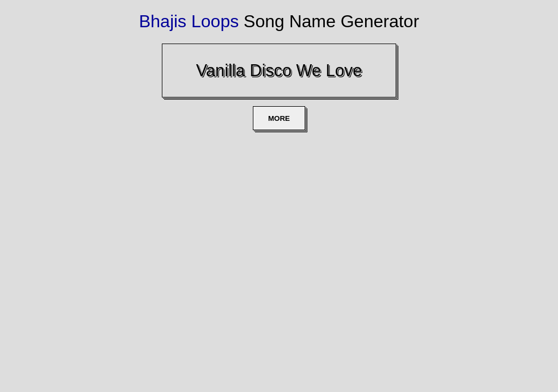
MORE (279, 118)
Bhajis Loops (189, 21)
